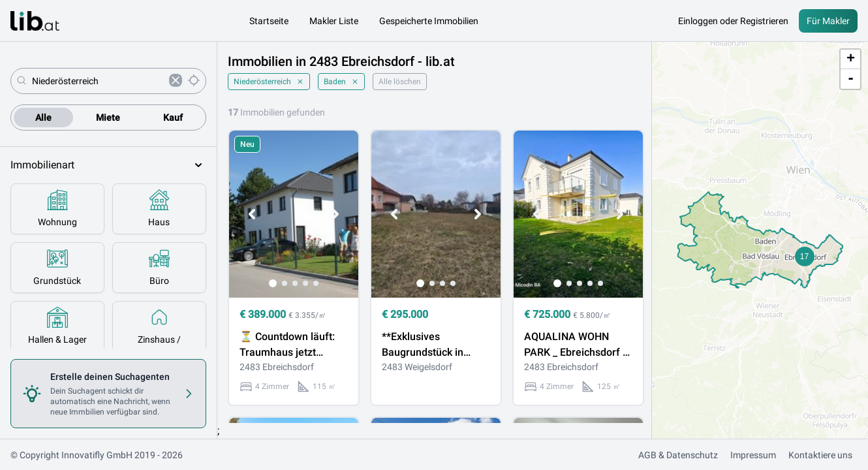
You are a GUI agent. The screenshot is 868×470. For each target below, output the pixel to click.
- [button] (851, 79)
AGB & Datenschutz (678, 455)
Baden (341, 82)
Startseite (269, 21)
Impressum (753, 455)
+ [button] (851, 59)
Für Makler (828, 21)
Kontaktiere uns (820, 455)
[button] (805, 257)
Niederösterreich (269, 82)
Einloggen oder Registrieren (733, 21)
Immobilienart (108, 165)
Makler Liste (334, 21)
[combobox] (98, 81)
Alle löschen (400, 82)
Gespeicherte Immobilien (429, 21)
